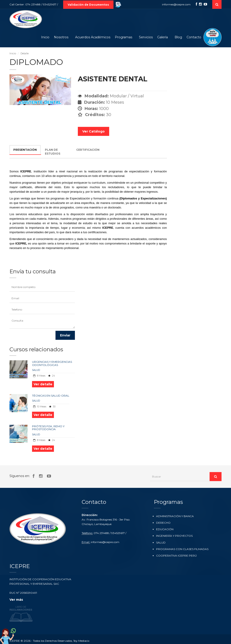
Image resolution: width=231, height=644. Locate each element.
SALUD (36, 370)
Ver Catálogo (94, 131)
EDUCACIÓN (165, 529)
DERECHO (163, 523)
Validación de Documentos (88, 5)
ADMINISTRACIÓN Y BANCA (175, 516)
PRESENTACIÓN (25, 150)
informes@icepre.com (176, 4)
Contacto (194, 37)
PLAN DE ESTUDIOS (53, 152)
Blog (178, 37)
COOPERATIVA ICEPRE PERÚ (176, 556)
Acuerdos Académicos (93, 37)
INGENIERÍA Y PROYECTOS (174, 536)
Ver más (16, 600)
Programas (124, 37)
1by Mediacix (81, 639)
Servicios (146, 37)
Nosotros (61, 37)
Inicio (45, 37)
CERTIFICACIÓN (88, 150)
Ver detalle (43, 384)
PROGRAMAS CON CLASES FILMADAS (182, 549)
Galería (163, 37)
